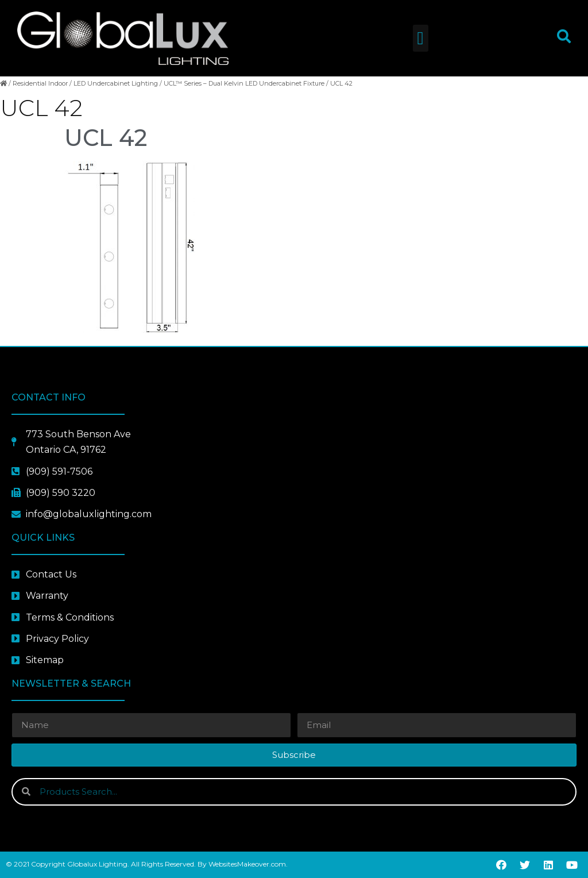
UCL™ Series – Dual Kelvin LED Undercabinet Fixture (244, 83)
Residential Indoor (40, 83)
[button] (421, 38)
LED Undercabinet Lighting (116, 83)
